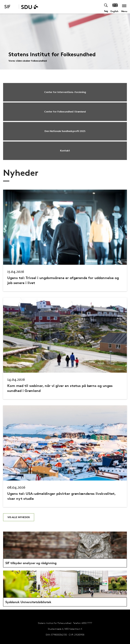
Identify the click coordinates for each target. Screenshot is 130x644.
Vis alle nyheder (19, 517)
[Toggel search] (106, 7)
